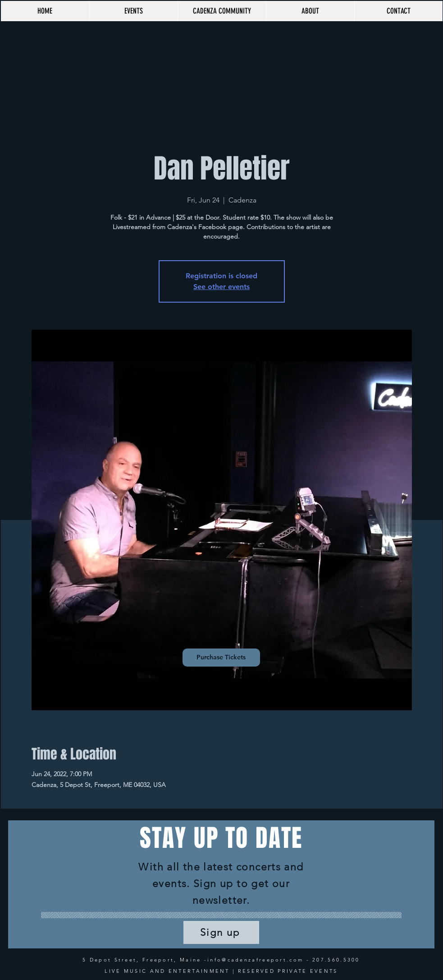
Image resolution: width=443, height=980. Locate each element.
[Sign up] (221, 932)
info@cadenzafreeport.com (255, 960)
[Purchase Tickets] (221, 658)
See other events (221, 287)
